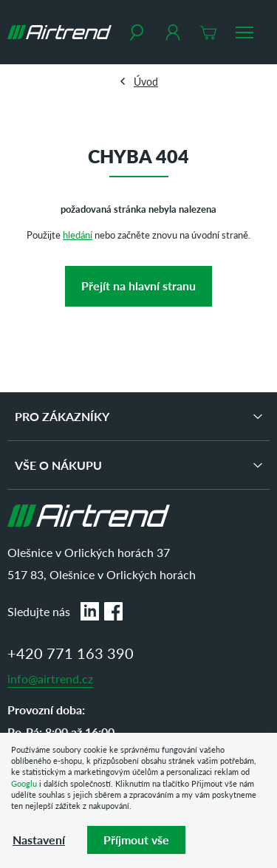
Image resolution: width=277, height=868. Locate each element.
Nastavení (39, 840)
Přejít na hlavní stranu (138, 286)
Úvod (146, 81)
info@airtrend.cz (50, 679)
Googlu (24, 783)
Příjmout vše (136, 840)
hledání (78, 235)
